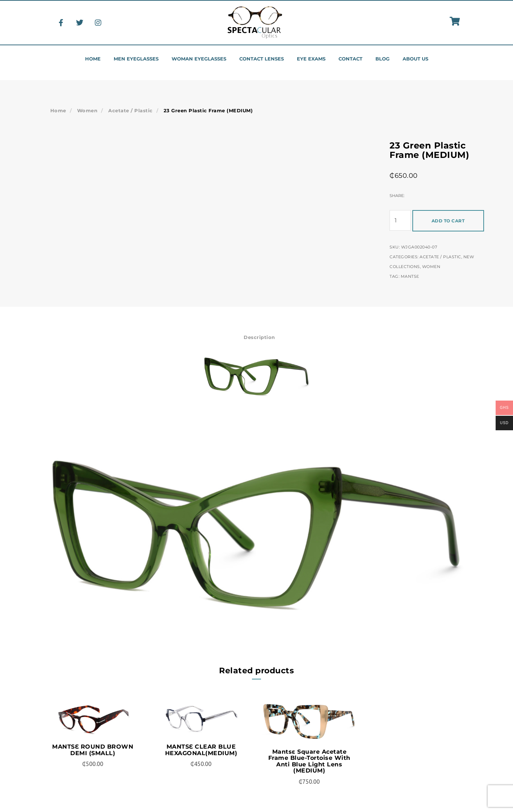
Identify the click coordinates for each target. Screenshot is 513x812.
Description (259, 337)
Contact (350, 59)
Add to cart (448, 221)
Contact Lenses (262, 59)
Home (93, 59)
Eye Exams (311, 59)
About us (415, 59)
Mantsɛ (410, 276)
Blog (382, 59)
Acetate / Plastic (131, 110)
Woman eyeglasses (199, 59)
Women (87, 110)
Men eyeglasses (136, 59)
